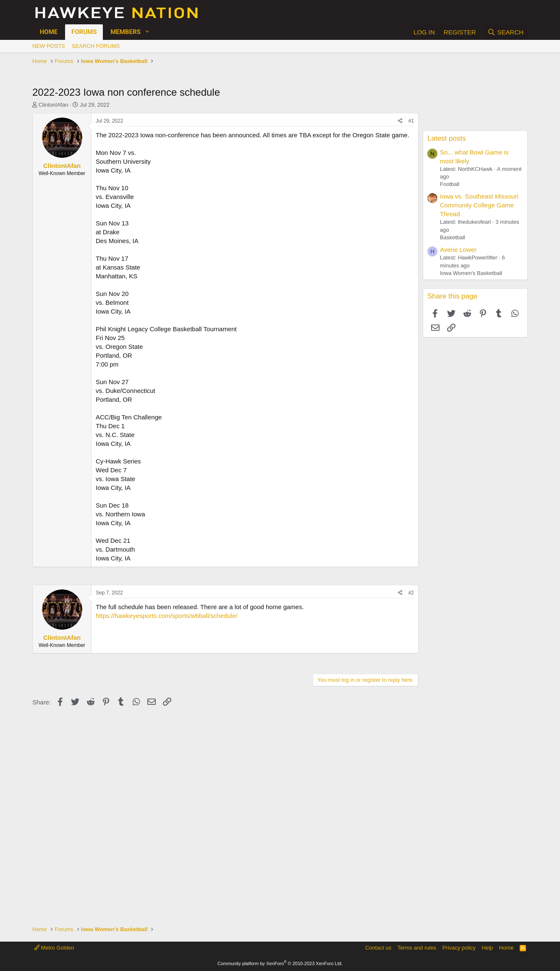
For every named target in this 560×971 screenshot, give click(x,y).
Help (488, 948)
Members (126, 32)
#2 (411, 593)
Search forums (96, 46)
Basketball (453, 237)
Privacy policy (459, 948)
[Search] (505, 32)
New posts (49, 46)
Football (450, 184)
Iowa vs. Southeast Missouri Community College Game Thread (479, 205)
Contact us (378, 948)
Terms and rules (417, 948)
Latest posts (447, 138)
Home (49, 32)
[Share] (400, 121)
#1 (411, 121)
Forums (84, 32)
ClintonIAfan (54, 105)
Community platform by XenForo (280, 963)
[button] (147, 32)
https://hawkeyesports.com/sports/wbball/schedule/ (167, 616)
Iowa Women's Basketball (471, 273)
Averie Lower (458, 250)
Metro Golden (54, 948)
